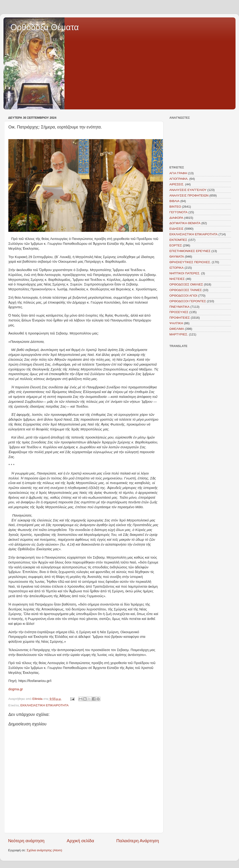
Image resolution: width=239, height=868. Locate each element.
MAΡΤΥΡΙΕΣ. (179, 334)
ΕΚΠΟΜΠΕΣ (178, 240)
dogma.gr (16, 689)
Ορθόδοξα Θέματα (45, 27)
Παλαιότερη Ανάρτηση (138, 841)
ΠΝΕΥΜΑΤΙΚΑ (179, 307)
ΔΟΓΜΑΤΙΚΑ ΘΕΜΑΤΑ (185, 223)
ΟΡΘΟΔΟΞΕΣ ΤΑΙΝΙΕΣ (186, 290)
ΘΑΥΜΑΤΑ (177, 257)
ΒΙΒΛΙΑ (174, 201)
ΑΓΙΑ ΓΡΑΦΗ (178, 173)
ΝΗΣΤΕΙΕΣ (177, 279)
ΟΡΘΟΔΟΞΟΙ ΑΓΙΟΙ (183, 296)
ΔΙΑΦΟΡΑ (176, 218)
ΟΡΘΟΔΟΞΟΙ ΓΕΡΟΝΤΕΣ (188, 301)
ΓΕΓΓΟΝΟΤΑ (178, 212)
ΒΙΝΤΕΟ (175, 207)
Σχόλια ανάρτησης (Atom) (44, 850)
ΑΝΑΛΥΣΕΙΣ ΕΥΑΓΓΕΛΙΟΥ (188, 190)
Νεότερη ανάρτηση (26, 841)
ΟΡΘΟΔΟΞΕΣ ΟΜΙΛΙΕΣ (186, 284)
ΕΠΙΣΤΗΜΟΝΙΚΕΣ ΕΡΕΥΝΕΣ (190, 251)
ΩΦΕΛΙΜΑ (177, 329)
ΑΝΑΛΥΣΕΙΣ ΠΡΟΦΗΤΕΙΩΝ (189, 195)
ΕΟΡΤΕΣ (176, 245)
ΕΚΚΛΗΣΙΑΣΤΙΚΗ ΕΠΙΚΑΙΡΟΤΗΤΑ (45, 705)
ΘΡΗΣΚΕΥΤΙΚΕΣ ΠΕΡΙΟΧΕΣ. (190, 262)
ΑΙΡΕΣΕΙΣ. (177, 184)
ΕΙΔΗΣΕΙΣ (176, 229)
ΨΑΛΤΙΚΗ (176, 323)
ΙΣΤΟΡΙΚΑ (176, 268)
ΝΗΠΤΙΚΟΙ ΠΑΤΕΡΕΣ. (185, 273)
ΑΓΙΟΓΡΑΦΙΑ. (179, 179)
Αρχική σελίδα (81, 841)
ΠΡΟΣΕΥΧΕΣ (179, 312)
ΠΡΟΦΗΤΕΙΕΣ (180, 318)
